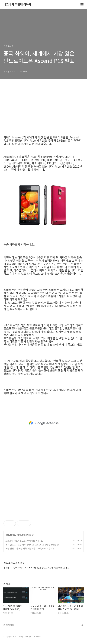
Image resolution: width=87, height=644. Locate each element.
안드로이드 (11, 535)
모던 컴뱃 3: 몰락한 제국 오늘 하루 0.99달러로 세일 (28, 548)
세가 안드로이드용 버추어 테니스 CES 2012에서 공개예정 (31, 544)
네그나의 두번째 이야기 (17, 4)
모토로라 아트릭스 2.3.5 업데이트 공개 (22, 541)
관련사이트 (9, 625)
